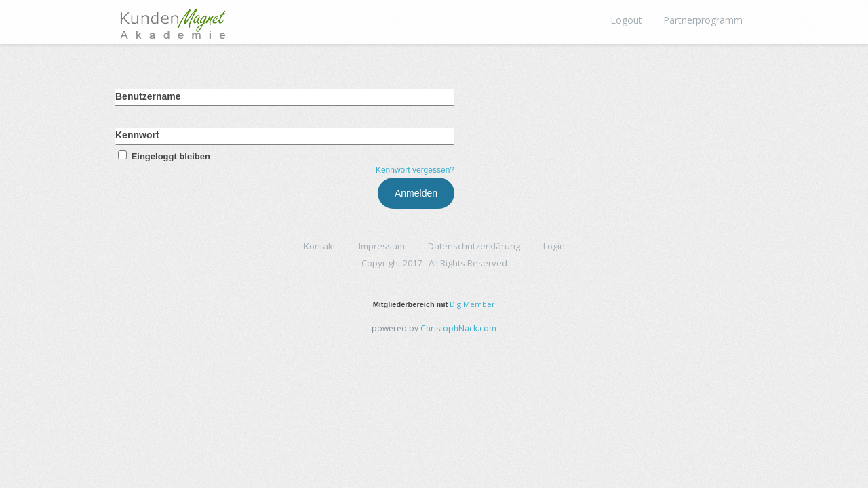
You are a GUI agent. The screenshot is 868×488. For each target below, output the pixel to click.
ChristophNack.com (458, 328)
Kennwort (137, 135)
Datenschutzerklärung (474, 246)
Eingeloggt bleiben (163, 156)
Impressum (382, 246)
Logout (626, 20)
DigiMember (472, 304)
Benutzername (148, 96)
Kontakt (320, 246)
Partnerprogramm (703, 20)
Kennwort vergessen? (415, 170)
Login (554, 246)
